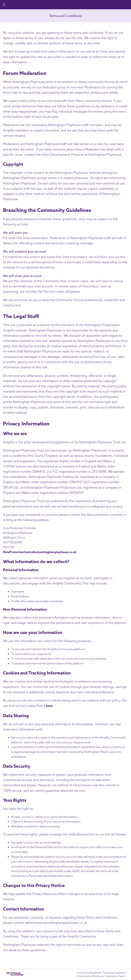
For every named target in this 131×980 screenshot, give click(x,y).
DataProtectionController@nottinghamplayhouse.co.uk (40, 552)
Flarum (122, 976)
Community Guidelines (64, 210)
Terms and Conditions (65, 16)
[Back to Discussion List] (4, 5)
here (49, 706)
